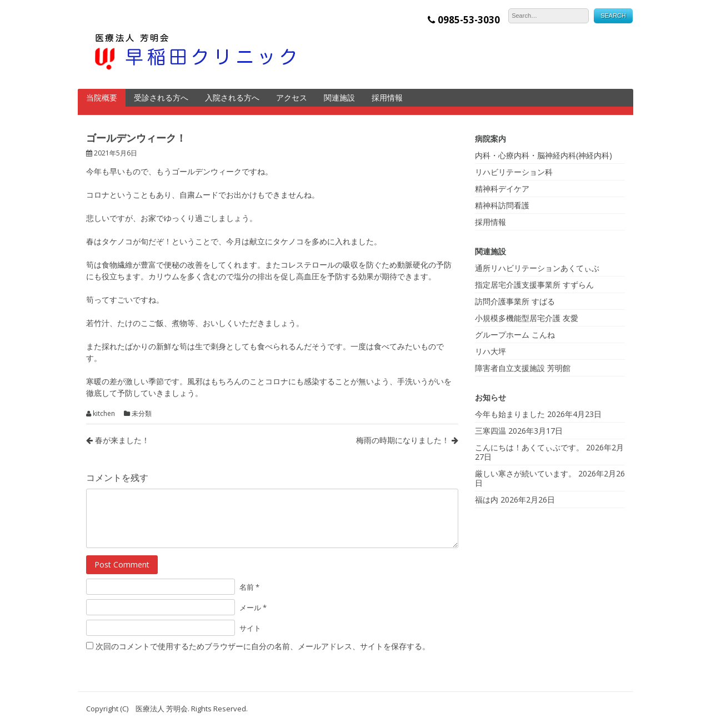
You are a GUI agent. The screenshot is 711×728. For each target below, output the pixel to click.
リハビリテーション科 (514, 172)
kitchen (104, 414)
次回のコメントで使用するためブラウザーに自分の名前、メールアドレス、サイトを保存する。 (263, 646)
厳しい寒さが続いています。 (525, 473)
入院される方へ (232, 97)
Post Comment (122, 564)
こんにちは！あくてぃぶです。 (529, 447)
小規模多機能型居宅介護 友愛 (527, 318)
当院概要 (102, 97)
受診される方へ (161, 97)
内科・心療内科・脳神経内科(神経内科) (544, 155)
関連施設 (339, 97)
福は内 (487, 499)
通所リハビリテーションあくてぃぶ (537, 268)
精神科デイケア (502, 189)
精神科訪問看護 (502, 205)
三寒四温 (490, 431)
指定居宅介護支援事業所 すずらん (534, 285)
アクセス (292, 97)
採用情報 (387, 97)
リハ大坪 (490, 351)
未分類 (142, 414)
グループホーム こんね (515, 335)
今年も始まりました (510, 414)
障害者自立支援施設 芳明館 (523, 368)
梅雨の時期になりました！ (407, 440)
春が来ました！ (118, 440)
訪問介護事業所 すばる (515, 301)
